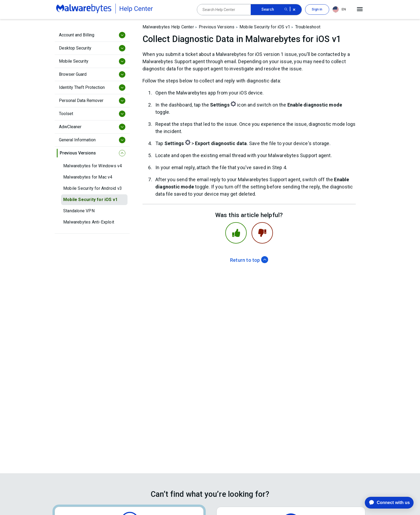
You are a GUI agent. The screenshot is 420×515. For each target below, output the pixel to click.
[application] (385, 503)
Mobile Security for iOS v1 (90, 200)
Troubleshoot (308, 27)
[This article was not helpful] (262, 233)
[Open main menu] (360, 9)
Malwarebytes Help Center (168, 27)
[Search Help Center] (224, 10)
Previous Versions (217, 27)
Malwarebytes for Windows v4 (93, 166)
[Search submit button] (286, 10)
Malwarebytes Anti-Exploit (89, 222)
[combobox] (340, 10)
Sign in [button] (317, 9)
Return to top (249, 260)
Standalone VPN (79, 211)
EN (339, 9)
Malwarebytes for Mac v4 (88, 177)
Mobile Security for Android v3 (93, 188)
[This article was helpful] (236, 233)
